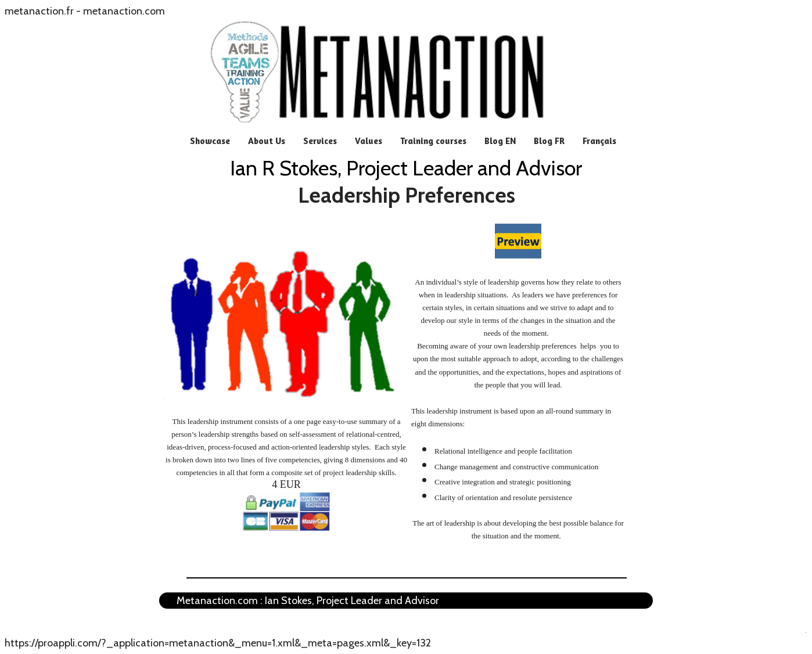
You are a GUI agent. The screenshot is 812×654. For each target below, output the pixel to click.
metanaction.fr (39, 11)
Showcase (210, 141)
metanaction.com (124, 11)
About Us (267, 141)
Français (599, 141)
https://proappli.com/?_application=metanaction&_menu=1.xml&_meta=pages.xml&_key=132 (218, 643)
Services (320, 141)
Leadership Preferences (407, 195)
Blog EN (500, 141)
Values (369, 141)
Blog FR (549, 141)
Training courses (433, 141)
